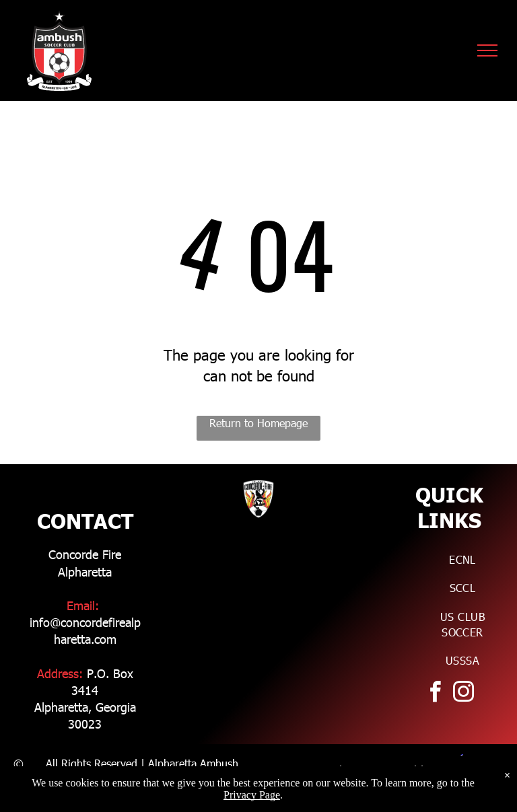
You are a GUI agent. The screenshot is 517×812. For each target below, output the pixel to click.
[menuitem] (462, 559)
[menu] (487, 50)
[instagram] (463, 694)
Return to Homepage (258, 423)
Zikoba (416, 787)
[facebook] (435, 694)
